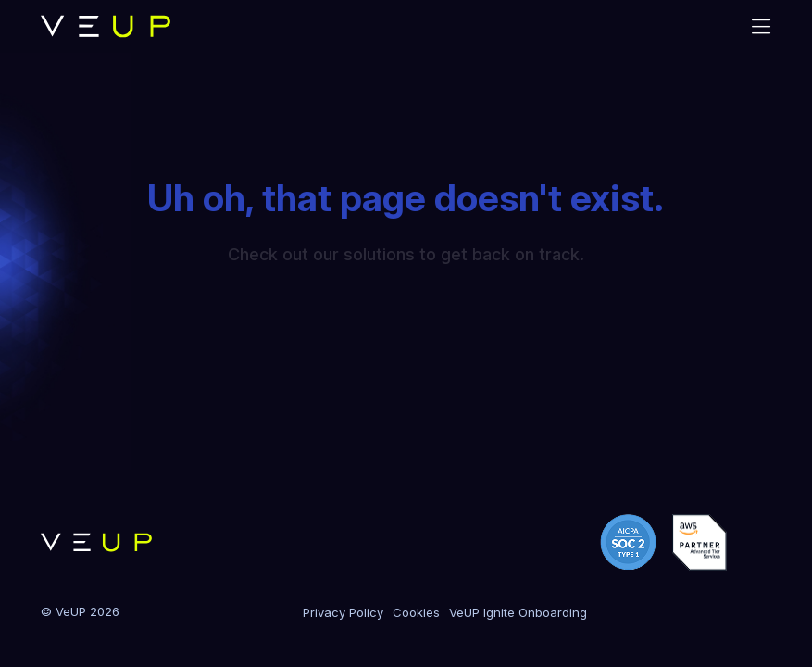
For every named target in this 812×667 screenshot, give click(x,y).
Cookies (416, 612)
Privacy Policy (343, 612)
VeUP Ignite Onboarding (518, 612)
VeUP (71, 611)
